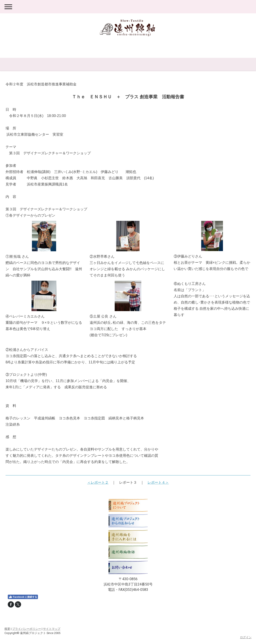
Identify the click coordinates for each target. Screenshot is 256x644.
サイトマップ (52, 629)
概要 (7, 629)
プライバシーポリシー (27, 629)
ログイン (246, 637)
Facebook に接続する (23, 597)
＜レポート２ (98, 482)
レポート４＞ (158, 482)
